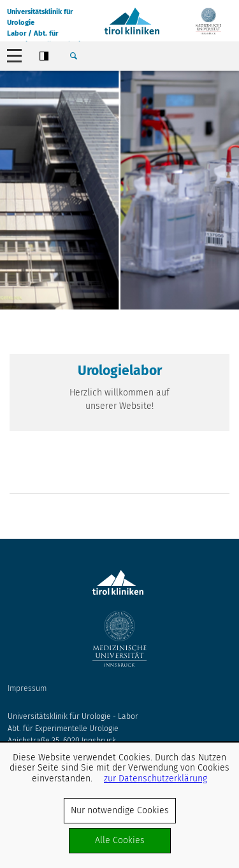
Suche (73, 56)
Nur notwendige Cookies (120, 810)
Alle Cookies (120, 840)
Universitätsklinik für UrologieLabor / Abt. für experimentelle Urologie (46, 25)
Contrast (44, 56)
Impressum (27, 688)
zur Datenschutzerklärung (156, 779)
